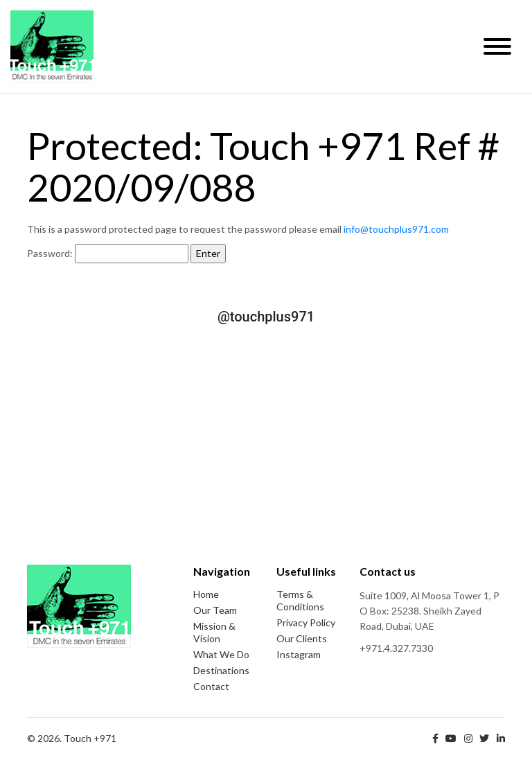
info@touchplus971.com (396, 229)
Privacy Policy (306, 622)
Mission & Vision (214, 632)
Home (206, 594)
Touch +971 (52, 46)
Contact (211, 686)
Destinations (221, 670)
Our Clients (302, 638)
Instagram (299, 654)
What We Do (221, 654)
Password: (108, 254)
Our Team (215, 610)
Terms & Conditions (300, 600)
